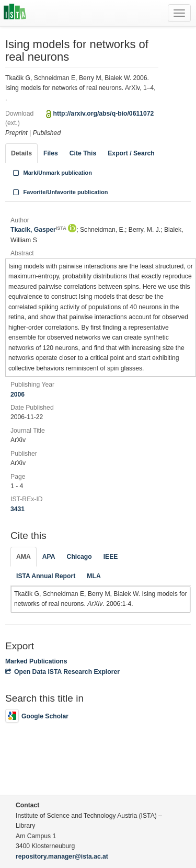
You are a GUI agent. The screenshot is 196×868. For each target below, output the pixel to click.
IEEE (111, 557)
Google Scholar (37, 716)
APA (49, 557)
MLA (94, 576)
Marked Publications (36, 661)
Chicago (79, 557)
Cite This (83, 153)
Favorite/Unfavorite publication (60, 192)
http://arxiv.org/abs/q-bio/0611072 (104, 114)
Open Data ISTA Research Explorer (62, 672)
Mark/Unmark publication (51, 173)
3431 (18, 509)
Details (21, 153)
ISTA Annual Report (46, 576)
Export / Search (131, 153)
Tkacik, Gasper (38, 230)
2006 (18, 394)
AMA (24, 557)
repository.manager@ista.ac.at (62, 856)
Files (51, 153)
